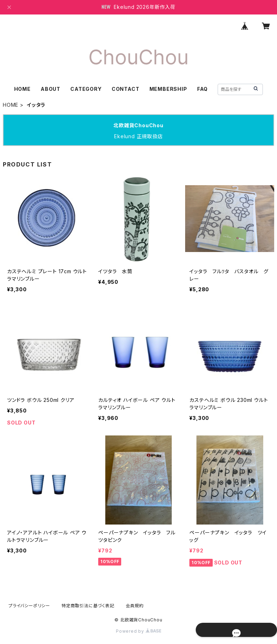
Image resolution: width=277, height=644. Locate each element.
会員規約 (135, 606)
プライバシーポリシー (29, 606)
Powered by (138, 631)
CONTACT (126, 89)
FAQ (202, 89)
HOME (22, 89)
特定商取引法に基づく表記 (88, 606)
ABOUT (51, 89)
